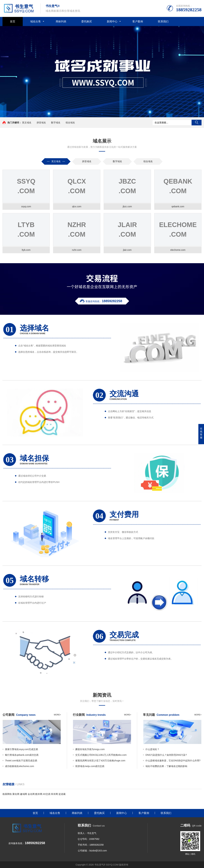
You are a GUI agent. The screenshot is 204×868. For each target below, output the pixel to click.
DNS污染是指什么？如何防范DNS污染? (166, 755)
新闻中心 (112, 21)
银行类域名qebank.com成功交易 (22, 755)
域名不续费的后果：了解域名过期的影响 (166, 766)
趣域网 (24, 794)
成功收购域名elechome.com (19, 766)
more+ (57, 715)
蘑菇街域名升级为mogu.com (90, 749)
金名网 (31, 794)
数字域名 (56, 123)
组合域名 (70, 123)
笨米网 (54, 794)
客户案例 (138, 21)
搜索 (197, 123)
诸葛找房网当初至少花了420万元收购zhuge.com (100, 761)
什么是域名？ (152, 749)
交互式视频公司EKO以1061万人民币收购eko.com (101, 755)
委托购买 (87, 21)
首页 (13, 21)
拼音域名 (41, 123)
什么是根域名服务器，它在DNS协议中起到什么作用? (173, 761)
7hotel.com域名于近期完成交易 (21, 761)
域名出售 (35, 21)
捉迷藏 (62, 794)
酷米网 (39, 794)
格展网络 (7, 794)
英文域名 (27, 123)
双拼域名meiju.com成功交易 (90, 766)
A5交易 (47, 794)
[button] (102, 114)
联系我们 (163, 21)
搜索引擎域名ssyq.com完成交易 (21, 749)
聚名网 (16, 794)
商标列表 (61, 21)
